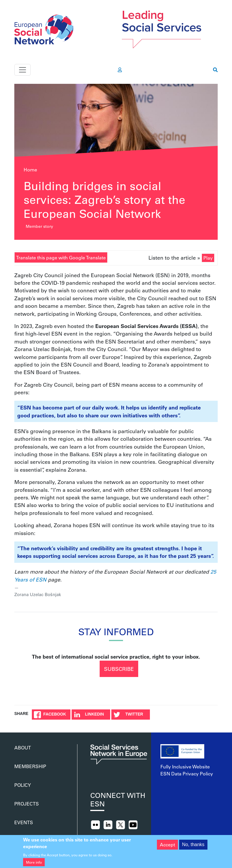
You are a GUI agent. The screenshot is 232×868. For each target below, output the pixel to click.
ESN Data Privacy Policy (187, 774)
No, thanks (193, 847)
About (23, 748)
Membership (30, 766)
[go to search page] (215, 70)
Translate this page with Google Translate (61, 257)
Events (24, 822)
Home (30, 170)
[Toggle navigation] (22, 70)
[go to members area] (120, 70)
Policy (23, 785)
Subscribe (119, 669)
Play (208, 258)
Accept (167, 847)
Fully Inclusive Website (185, 767)
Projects (27, 804)
